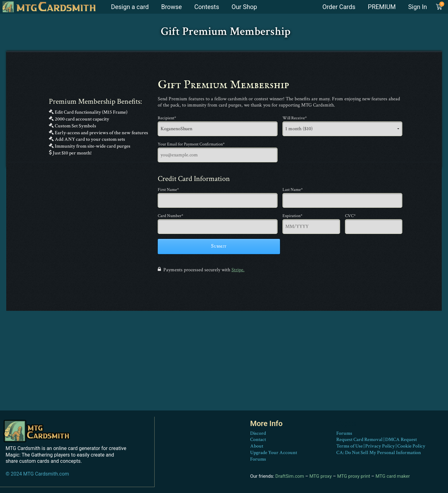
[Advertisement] (224, 367)
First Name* (168, 190)
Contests (207, 7)
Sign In (418, 7)
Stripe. (238, 270)
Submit (219, 246)
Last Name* (293, 190)
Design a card (130, 7)
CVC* (350, 216)
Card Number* (170, 216)
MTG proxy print (354, 476)
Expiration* (292, 216)
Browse (171, 7)
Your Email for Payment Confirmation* (191, 144)
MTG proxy (320, 476)
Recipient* (167, 118)
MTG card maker (393, 476)
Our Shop (244, 7)
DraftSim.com (290, 476)
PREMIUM (382, 7)
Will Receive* (295, 118)
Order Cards (339, 7)
